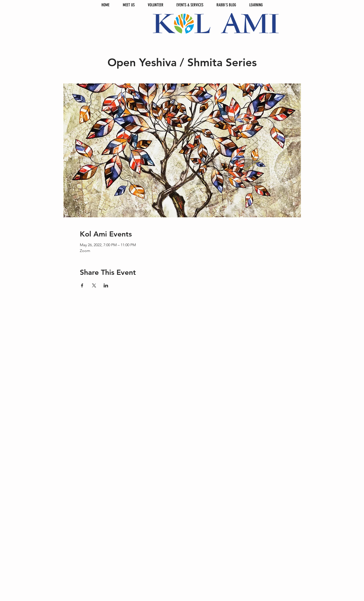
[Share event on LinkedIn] (106, 285)
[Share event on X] (94, 285)
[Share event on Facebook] (82, 285)
